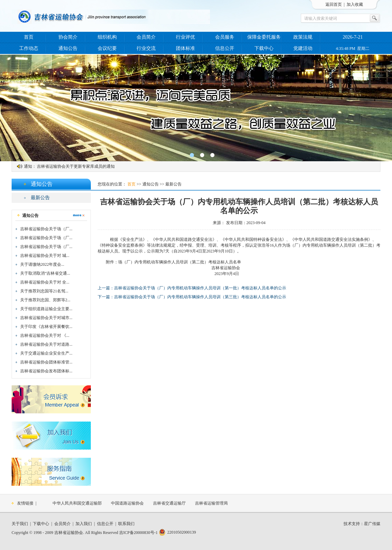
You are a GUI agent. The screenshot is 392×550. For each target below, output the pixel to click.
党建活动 (303, 48)
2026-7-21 (353, 37)
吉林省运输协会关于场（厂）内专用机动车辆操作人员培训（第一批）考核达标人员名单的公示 (200, 288)
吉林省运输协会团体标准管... (46, 362)
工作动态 (29, 48)
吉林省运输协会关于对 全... (45, 282)
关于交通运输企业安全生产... (46, 353)
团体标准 (185, 48)
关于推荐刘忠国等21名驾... (44, 291)
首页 (29, 37)
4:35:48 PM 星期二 (353, 49)
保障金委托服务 (264, 37)
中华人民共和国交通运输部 (77, 503)
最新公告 (40, 198)
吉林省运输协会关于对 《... (45, 335)
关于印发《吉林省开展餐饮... (46, 327)
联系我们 (126, 524)
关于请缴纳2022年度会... (42, 264)
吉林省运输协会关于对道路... (46, 344)
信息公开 (225, 48)
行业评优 (185, 37)
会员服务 (225, 37)
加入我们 (84, 524)
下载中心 (264, 48)
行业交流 (146, 48)
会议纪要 (107, 48)
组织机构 (107, 37)
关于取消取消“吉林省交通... (45, 273)
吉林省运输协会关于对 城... (45, 256)
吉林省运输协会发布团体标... (46, 371)
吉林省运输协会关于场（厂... (46, 229)
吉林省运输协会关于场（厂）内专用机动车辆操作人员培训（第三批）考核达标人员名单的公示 (200, 297)
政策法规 (303, 37)
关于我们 (20, 524)
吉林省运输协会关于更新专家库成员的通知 (76, 166)
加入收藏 (355, 4)
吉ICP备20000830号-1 (138, 533)
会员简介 (146, 37)
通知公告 (68, 48)
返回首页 (334, 4)
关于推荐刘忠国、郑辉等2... (45, 300)
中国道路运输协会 (127, 503)
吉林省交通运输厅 (169, 503)
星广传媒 (372, 524)
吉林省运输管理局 (211, 503)
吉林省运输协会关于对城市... (46, 318)
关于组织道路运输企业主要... (46, 309)
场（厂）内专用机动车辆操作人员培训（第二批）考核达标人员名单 (180, 262)
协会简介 (68, 37)
